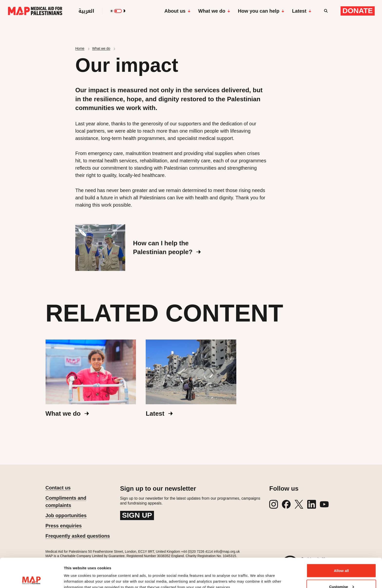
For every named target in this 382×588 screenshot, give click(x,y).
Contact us (58, 488)
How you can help (261, 11)
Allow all (341, 543)
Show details (75, 573)
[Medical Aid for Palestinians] (35, 11)
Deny (341, 575)
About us (177, 11)
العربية (86, 11)
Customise (342, 559)
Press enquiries (64, 526)
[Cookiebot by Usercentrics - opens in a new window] (32, 579)
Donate (358, 11)
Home (80, 48)
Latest (302, 11)
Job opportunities (66, 515)
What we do (214, 11)
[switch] (118, 11)
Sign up (137, 515)
